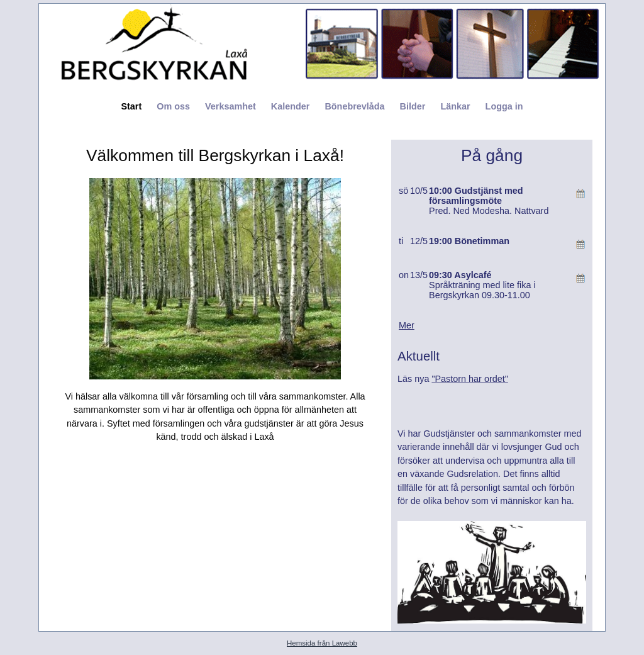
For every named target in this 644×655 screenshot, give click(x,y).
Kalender (291, 106)
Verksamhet (230, 106)
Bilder (413, 106)
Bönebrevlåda (354, 106)
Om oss (173, 106)
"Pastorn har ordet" (469, 379)
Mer (407, 325)
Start (131, 106)
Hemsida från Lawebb (322, 643)
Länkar (455, 106)
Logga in (504, 106)
